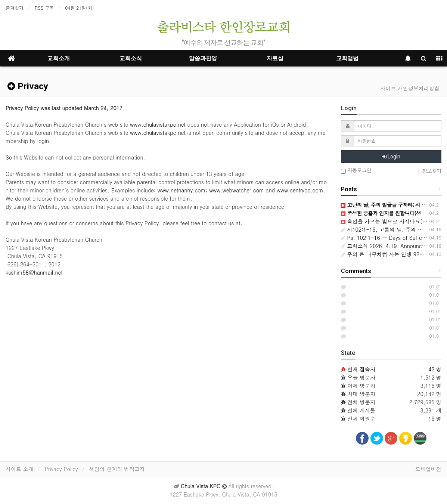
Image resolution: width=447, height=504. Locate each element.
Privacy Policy (61, 469)
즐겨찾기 (15, 8)
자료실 (275, 58)
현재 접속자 (361, 369)
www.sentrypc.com (300, 190)
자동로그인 (356, 171)
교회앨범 (347, 58)
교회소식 (131, 58)
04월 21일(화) (79, 8)
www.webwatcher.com (237, 190)
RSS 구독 (44, 8)
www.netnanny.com (182, 190)
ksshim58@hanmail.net (34, 272)
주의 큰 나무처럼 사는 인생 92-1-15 (388, 254)
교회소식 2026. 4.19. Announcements (390, 246)
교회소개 (59, 58)
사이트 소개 (20, 469)
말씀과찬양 (203, 58)
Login (391, 157)
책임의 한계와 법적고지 (117, 469)
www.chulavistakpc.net (158, 124)
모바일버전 (428, 469)
